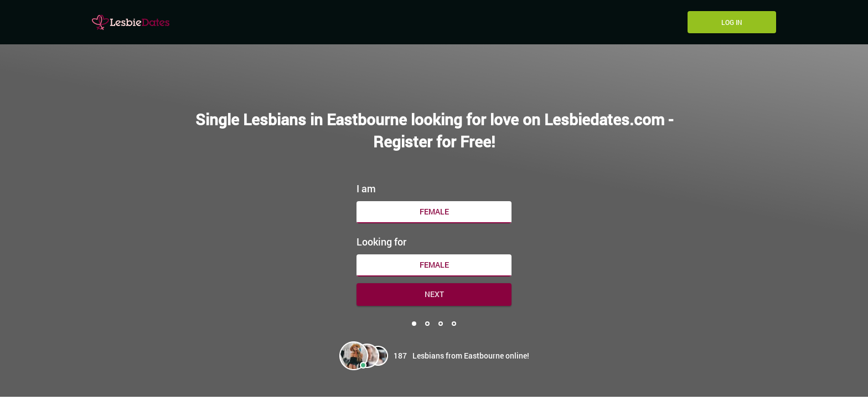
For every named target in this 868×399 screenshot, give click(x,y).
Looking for (381, 242)
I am (366, 188)
